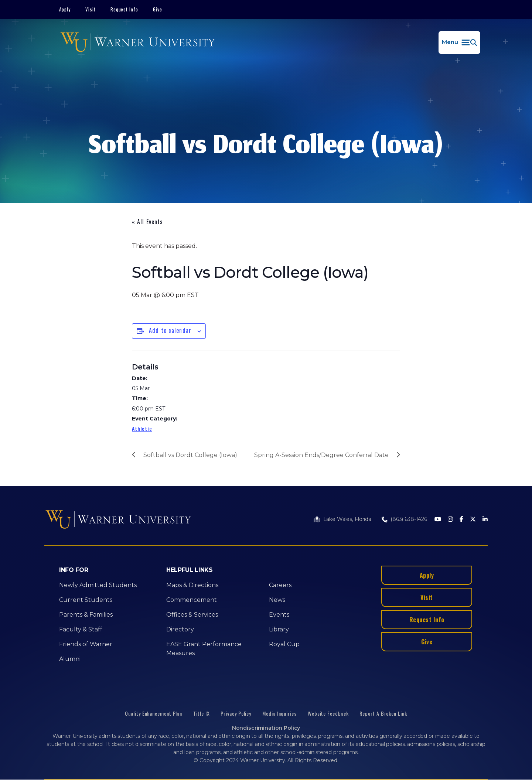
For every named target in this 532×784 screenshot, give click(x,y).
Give (158, 9)
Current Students (86, 600)
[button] (459, 42)
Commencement (192, 600)
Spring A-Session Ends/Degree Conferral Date (321, 455)
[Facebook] (461, 520)
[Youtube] (438, 520)
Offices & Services (192, 615)
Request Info (125, 9)
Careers (280, 585)
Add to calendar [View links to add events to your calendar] (170, 330)
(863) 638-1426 (409, 519)
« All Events (147, 222)
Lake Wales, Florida (347, 519)
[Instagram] (450, 520)
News (277, 600)
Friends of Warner (86, 644)
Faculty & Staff (81, 629)
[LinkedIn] (485, 520)
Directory (180, 629)
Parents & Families (86, 615)
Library (279, 629)
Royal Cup (284, 644)
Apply (65, 9)
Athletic (142, 428)
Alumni (70, 659)
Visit (91, 9)
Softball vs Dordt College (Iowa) (190, 455)
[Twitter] (473, 520)
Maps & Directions (192, 585)
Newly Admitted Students (98, 585)
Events (279, 615)
